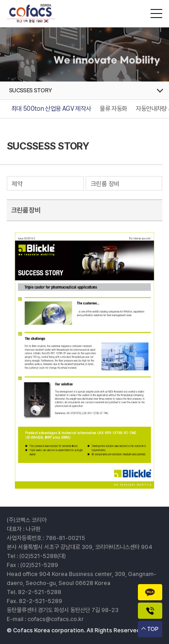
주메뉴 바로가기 (0, 0)
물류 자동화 (113, 109)
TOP (153, 629)
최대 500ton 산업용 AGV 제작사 (51, 109)
